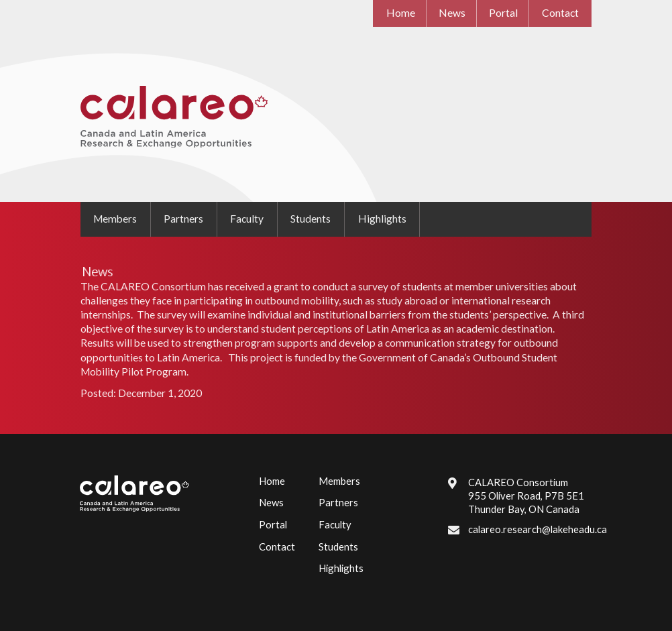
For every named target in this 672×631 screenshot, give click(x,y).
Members (115, 219)
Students (311, 219)
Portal (503, 13)
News (452, 13)
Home (401, 13)
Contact (560, 13)
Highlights (382, 219)
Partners (183, 219)
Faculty (247, 219)
